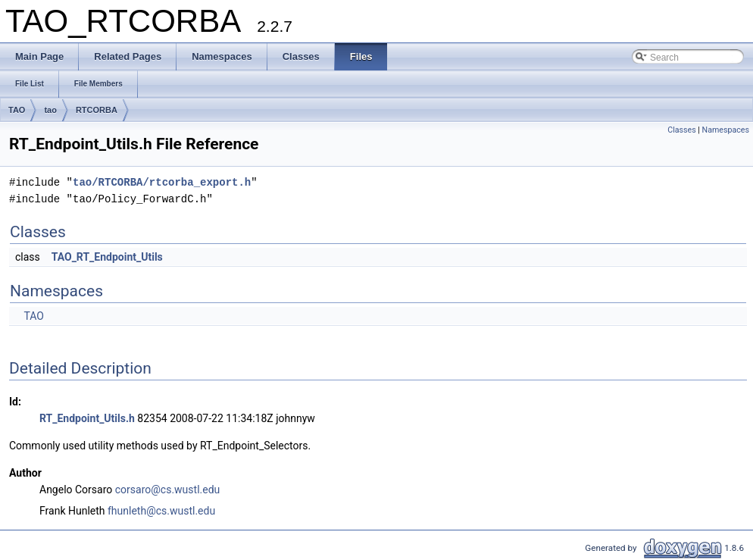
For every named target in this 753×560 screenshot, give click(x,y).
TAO (17, 110)
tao (50, 110)
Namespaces (726, 130)
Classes (681, 130)
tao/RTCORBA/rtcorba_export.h (162, 182)
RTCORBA (97, 110)
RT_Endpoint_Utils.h (87, 418)
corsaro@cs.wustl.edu (168, 490)
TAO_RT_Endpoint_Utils (107, 257)
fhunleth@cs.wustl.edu (161, 511)
